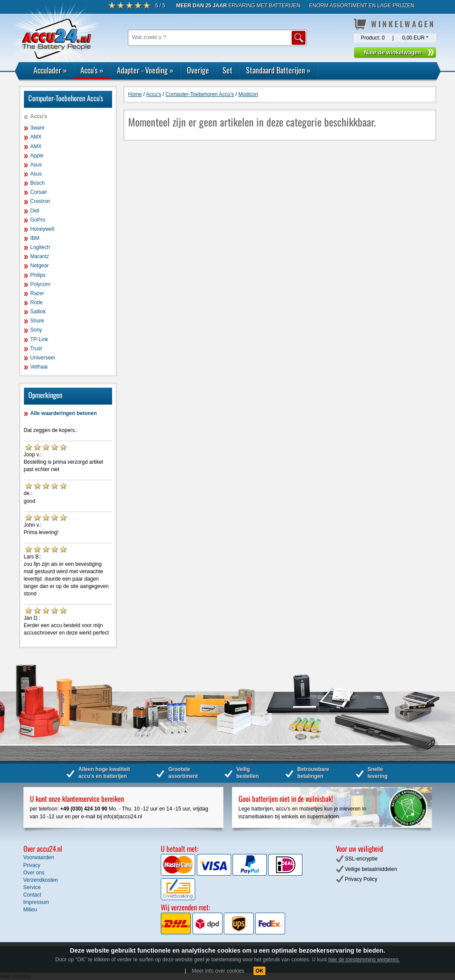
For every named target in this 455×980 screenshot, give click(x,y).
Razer (37, 293)
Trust (36, 349)
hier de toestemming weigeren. (364, 960)
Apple (37, 156)
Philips (38, 275)
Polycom (40, 284)
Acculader (50, 70)
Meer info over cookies (218, 971)
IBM (35, 238)
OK (259, 971)
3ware (38, 128)
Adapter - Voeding (145, 70)
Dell (35, 211)
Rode (37, 302)
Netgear (40, 266)
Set (227, 70)
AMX (36, 137)
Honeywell (42, 229)
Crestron (40, 201)
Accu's (92, 70)
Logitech (40, 247)
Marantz (40, 256)
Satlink (38, 312)
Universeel (43, 358)
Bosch (38, 183)
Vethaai (39, 367)
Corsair (39, 192)
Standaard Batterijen (278, 70)
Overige (198, 70)
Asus (36, 165)
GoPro (38, 220)
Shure (37, 321)
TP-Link (39, 339)
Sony (36, 330)
